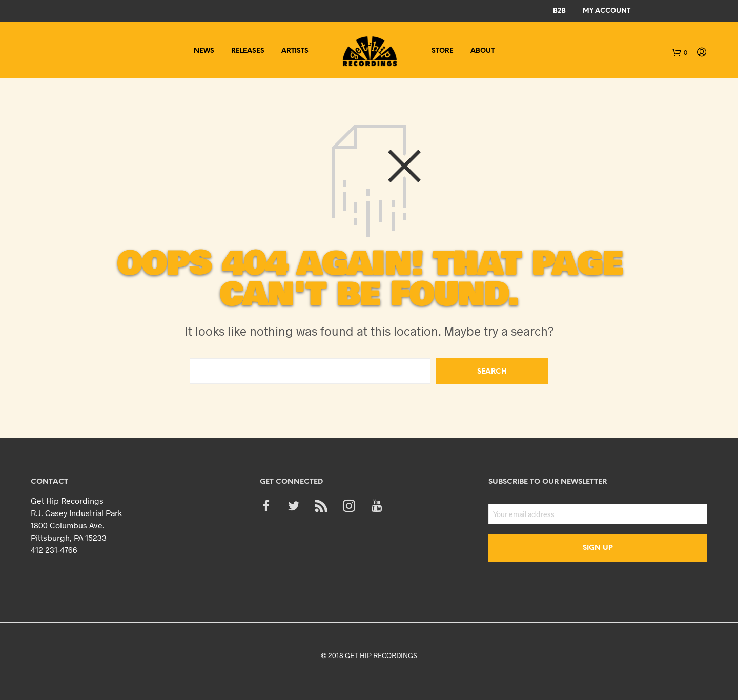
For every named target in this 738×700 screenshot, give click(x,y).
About (483, 51)
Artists (295, 51)
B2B (559, 11)
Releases (248, 51)
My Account (607, 11)
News (204, 51)
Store (443, 51)
